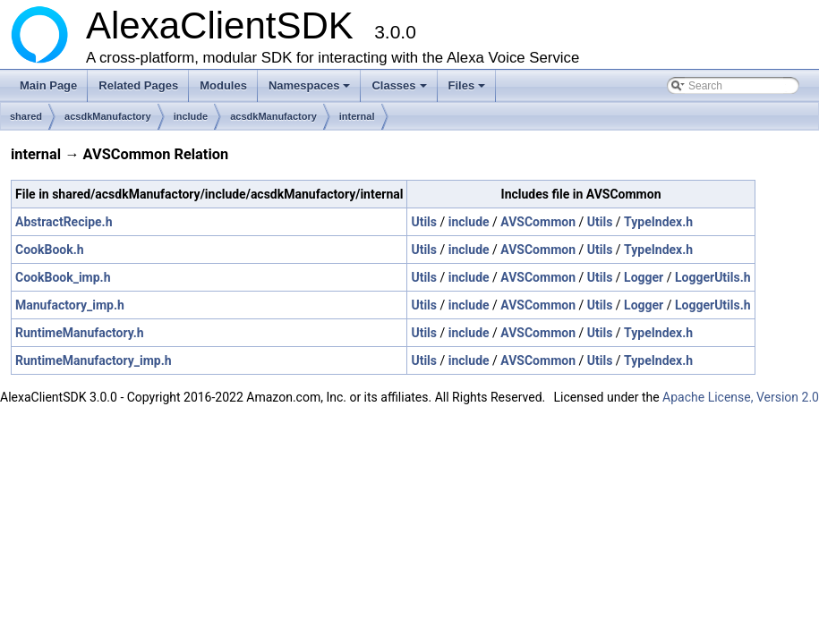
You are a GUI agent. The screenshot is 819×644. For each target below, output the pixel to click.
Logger (644, 277)
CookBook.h (50, 250)
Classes (400, 90)
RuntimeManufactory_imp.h (94, 360)
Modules (223, 85)
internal (357, 116)
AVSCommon (538, 222)
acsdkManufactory (108, 116)
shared (26, 116)
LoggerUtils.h (713, 277)
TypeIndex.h (658, 222)
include (191, 116)
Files (469, 90)
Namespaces (311, 90)
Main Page (48, 85)
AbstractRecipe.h (64, 222)
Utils (424, 222)
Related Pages (138, 85)
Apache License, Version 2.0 (741, 397)
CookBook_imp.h (63, 277)
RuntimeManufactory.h (80, 333)
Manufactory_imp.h (70, 305)
